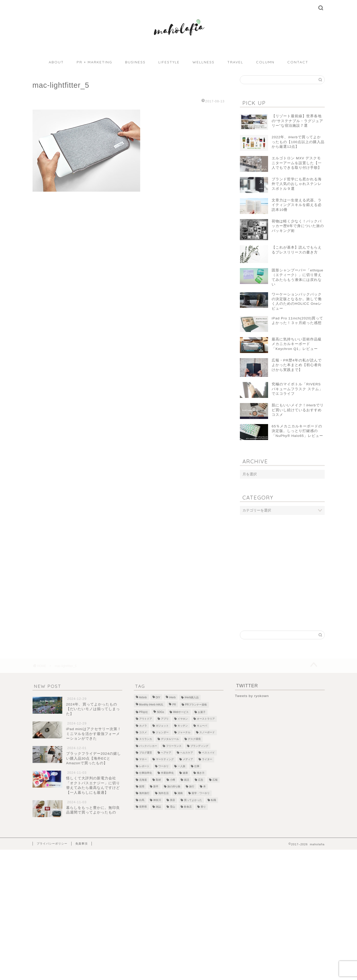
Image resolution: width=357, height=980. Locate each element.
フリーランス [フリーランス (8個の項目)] (174, 746)
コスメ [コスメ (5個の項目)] (143, 732)
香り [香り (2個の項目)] (203, 807)
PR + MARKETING (94, 62)
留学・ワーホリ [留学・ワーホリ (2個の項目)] (201, 793)
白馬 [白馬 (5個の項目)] (142, 800)
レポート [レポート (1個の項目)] (144, 766)
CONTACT (298, 62)
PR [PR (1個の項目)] (174, 705)
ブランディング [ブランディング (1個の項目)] (199, 746)
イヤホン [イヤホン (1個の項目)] (183, 719)
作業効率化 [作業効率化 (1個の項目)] (167, 773)
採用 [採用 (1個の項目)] (142, 786)
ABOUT (56, 62)
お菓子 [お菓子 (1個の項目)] (202, 712)
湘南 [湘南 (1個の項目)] (180, 793)
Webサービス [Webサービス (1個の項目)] (181, 712)
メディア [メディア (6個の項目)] (188, 759)
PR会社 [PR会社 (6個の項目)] (144, 712)
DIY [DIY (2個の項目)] (158, 697)
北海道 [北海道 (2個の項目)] (143, 780)
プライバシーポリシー (52, 844)
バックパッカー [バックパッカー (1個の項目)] (148, 746)
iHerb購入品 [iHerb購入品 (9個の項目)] (192, 697)
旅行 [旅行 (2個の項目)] (192, 786)
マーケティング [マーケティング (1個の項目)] (165, 759)
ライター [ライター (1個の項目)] (207, 759)
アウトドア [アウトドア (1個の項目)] (146, 719)
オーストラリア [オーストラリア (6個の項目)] (206, 719)
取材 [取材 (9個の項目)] (158, 780)
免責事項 (81, 844)
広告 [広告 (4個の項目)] (201, 780)
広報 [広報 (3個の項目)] (215, 780)
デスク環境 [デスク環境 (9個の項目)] (194, 739)
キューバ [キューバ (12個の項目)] (202, 726)
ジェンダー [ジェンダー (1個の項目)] (162, 732)
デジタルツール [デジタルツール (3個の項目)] (170, 739)
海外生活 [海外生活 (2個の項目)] (164, 793)
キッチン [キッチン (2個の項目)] (183, 726)
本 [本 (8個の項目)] (205, 786)
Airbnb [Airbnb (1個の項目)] (143, 697)
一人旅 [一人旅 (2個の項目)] (181, 766)
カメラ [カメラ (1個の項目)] (143, 726)
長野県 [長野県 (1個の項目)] (143, 807)
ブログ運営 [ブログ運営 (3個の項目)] (146, 753)
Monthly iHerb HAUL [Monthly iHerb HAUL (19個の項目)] (151, 705)
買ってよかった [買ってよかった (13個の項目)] (193, 800)
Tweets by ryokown (252, 696)
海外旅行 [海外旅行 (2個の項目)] (144, 793)
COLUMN (265, 62)
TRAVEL (235, 62)
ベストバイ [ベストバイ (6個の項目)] (208, 753)
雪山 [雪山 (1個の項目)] (172, 807)
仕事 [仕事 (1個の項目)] (197, 766)
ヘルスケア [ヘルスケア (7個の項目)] (187, 753)
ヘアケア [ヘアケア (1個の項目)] (166, 753)
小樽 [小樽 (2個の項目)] (172, 780)
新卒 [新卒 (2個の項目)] (156, 786)
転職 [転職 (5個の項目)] (213, 800)
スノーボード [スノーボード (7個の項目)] (207, 732)
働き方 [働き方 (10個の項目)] (201, 773)
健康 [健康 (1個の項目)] (185, 773)
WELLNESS (203, 62)
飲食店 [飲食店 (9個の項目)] (188, 807)
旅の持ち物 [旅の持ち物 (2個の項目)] (174, 786)
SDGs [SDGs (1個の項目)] (160, 712)
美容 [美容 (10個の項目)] (172, 800)
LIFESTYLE (169, 62)
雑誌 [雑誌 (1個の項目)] (158, 807)
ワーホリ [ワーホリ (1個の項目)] (164, 766)
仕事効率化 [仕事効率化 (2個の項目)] (146, 773)
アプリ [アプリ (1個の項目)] (165, 719)
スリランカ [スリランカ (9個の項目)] (146, 739)
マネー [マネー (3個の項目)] (143, 759)
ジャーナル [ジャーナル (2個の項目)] (184, 732)
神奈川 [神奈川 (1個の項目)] (157, 800)
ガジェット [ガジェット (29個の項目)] (162, 726)
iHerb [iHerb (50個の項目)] (172, 697)
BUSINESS (135, 62)
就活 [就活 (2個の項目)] (187, 780)
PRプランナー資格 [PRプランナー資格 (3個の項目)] (196, 705)
